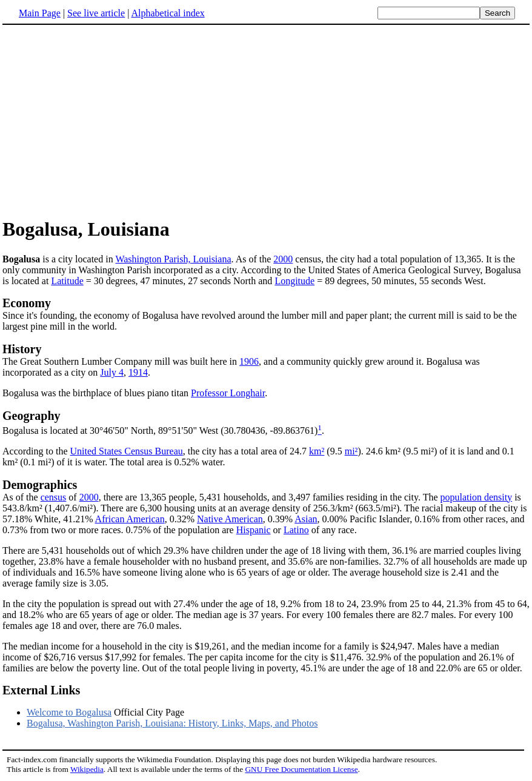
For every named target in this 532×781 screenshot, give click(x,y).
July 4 (112, 372)
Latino (296, 530)
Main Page (40, 13)
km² (317, 451)
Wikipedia (87, 769)
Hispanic (254, 530)
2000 (283, 259)
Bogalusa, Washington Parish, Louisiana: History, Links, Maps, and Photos (172, 723)
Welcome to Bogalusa (69, 712)
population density (477, 497)
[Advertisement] (104, 121)
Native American (230, 519)
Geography (32, 416)
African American (130, 519)
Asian (306, 519)
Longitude (294, 281)
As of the (22, 497)
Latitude (67, 281)
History (22, 349)
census (54, 497)
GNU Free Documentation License (301, 769)
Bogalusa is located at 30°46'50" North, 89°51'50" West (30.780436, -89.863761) (160, 430)
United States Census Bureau (127, 451)
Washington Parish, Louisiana (173, 259)
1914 (138, 372)
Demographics (40, 485)
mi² (351, 451)
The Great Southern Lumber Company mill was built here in (121, 361)
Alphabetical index (168, 13)
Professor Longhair (228, 393)
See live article (96, 13)
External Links (41, 690)
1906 (249, 361)
